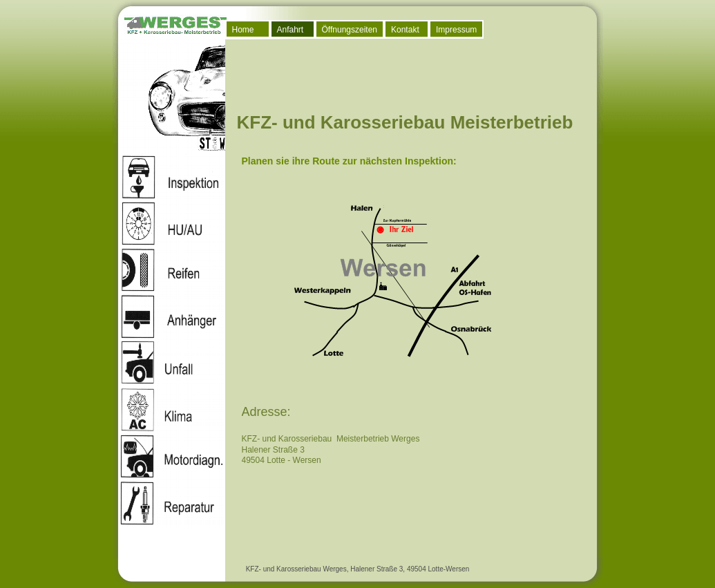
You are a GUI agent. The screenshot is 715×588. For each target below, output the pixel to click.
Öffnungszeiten (350, 30)
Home (243, 30)
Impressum (456, 30)
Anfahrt (290, 30)
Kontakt (405, 30)
